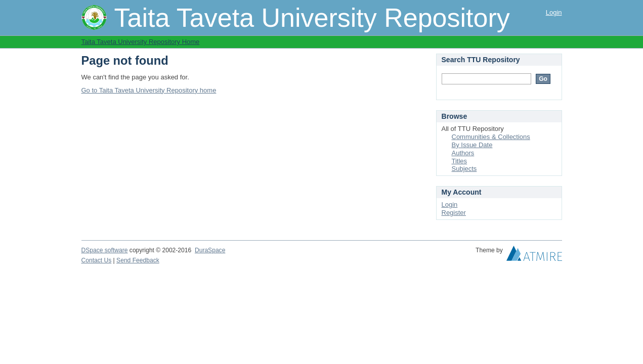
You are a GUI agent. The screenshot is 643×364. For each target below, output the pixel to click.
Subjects (464, 169)
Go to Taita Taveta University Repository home (149, 90)
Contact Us (97, 260)
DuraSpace (210, 250)
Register (454, 213)
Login (554, 12)
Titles (460, 161)
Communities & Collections (491, 137)
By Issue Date (472, 145)
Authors (463, 153)
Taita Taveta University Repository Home (141, 42)
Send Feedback (138, 260)
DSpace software (105, 250)
